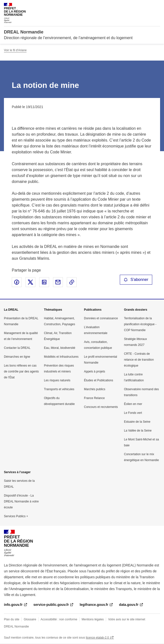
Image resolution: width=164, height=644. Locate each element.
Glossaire (30, 619)
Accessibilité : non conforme (59, 619)
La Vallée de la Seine (138, 431)
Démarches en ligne (17, 357)
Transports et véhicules (59, 389)
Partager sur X (30, 282)
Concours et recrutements (101, 407)
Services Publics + (16, 516)
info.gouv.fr (13, 605)
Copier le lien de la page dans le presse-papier (72, 282)
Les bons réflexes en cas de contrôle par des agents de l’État (21, 371)
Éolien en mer (133, 404)
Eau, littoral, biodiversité (60, 348)
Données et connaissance (101, 318)
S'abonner (136, 280)
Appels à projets (95, 371)
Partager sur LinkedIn (44, 282)
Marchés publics (95, 389)
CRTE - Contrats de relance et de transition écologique (139, 360)
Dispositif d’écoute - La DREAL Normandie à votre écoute (21, 501)
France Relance (94, 398)
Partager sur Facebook (17, 282)
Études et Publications (99, 380)
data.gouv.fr (129, 605)
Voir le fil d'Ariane (15, 50)
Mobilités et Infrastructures (61, 357)
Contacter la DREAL (17, 348)
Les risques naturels (57, 380)
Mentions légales (93, 619)
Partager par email (58, 282)
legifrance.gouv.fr (94, 605)
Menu (157, 6)
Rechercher (147, 6)
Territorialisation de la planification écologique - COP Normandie (140, 324)
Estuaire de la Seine (137, 422)
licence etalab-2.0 (97, 638)
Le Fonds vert (133, 413)
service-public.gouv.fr (51, 605)
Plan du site (12, 619)
